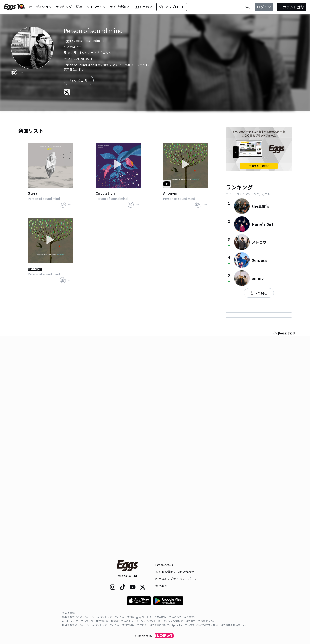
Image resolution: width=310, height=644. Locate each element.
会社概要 (161, 586)
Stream (34, 193)
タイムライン (96, 7)
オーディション (40, 7)
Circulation (105, 193)
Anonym (170, 193)
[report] (21, 72)
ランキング (64, 7)
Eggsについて (165, 565)
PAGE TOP (284, 551)
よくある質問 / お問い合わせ (175, 572)
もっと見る (259, 293)
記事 (79, 7)
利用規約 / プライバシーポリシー (178, 579)
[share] (14, 72)
